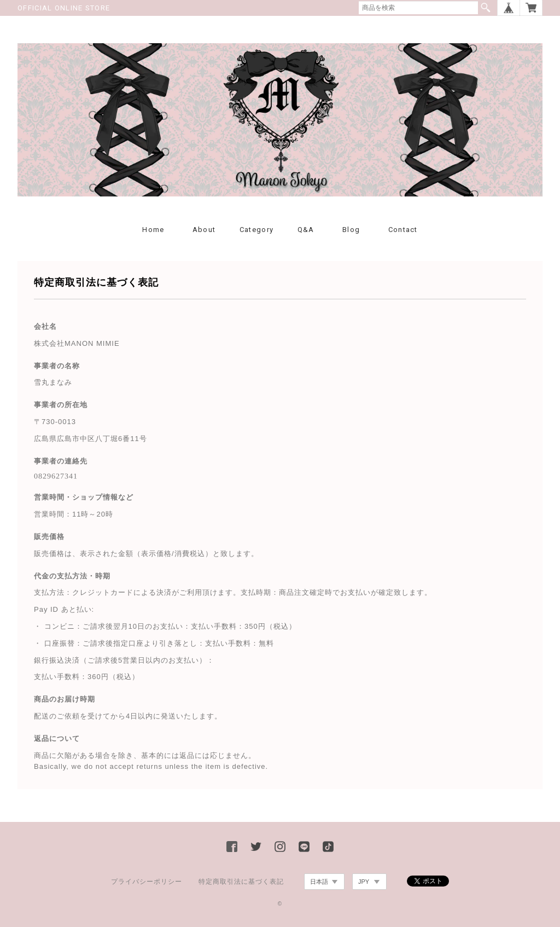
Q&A (306, 230)
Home (153, 230)
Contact (403, 230)
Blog (351, 230)
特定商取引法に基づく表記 (241, 882)
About (204, 230)
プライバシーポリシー (147, 882)
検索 (486, 8)
